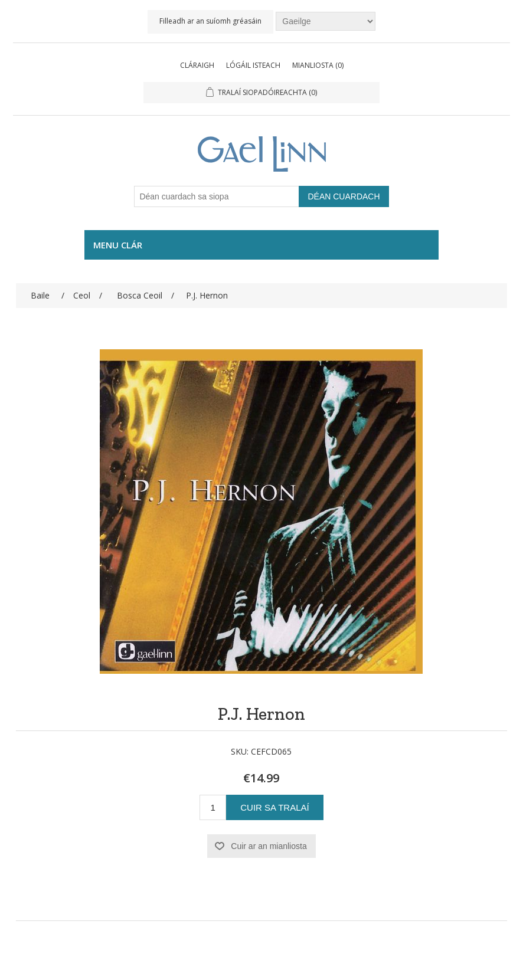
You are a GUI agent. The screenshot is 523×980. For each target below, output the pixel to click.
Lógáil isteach (253, 65)
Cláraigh (197, 65)
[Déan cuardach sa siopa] (217, 196)
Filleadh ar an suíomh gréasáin (210, 21)
